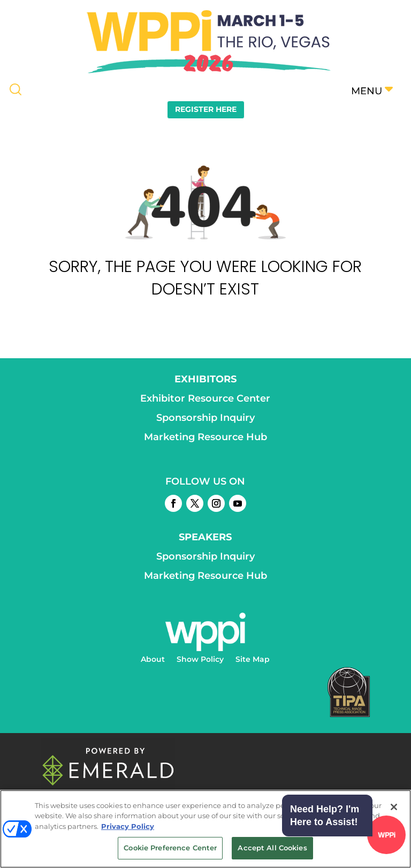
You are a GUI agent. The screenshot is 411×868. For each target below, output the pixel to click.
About (153, 660)
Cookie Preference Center (170, 848)
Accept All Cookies (272, 848)
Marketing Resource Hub (205, 437)
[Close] (394, 807)
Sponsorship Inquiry (205, 418)
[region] (205, 829)
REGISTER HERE (206, 109)
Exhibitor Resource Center (205, 398)
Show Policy (200, 660)
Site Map (253, 660)
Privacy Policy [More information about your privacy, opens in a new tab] (128, 826)
